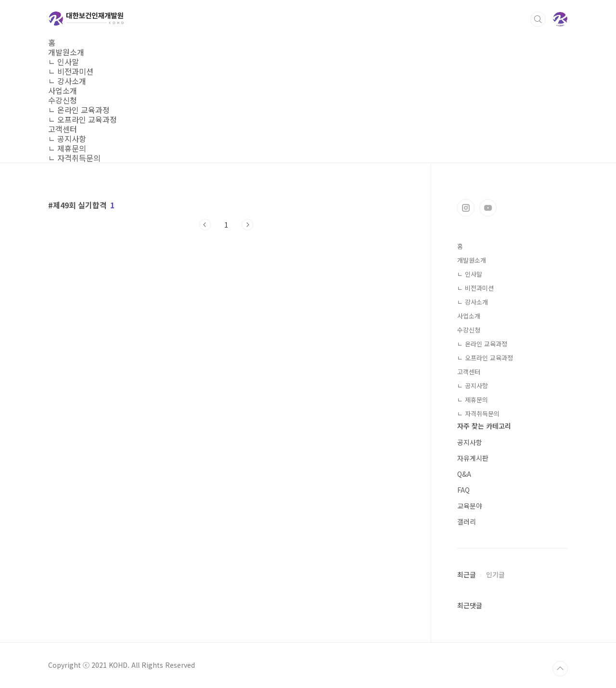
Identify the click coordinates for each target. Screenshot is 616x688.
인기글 (495, 574)
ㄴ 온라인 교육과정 (79, 110)
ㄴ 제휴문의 (67, 148)
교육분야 (470, 506)
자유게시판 (473, 458)
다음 (247, 225)
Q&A (464, 474)
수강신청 (63, 100)
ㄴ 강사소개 (67, 81)
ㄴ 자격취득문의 (74, 158)
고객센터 (63, 129)
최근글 (467, 574)
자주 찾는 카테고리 (484, 426)
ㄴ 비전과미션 (71, 71)
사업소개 (63, 90)
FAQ (463, 490)
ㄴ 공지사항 (67, 139)
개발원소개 (66, 52)
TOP (560, 669)
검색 (538, 19)
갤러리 (467, 522)
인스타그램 (466, 208)
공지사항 (470, 442)
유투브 (488, 208)
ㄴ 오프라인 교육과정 (83, 119)
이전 (205, 225)
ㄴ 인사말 (64, 62)
